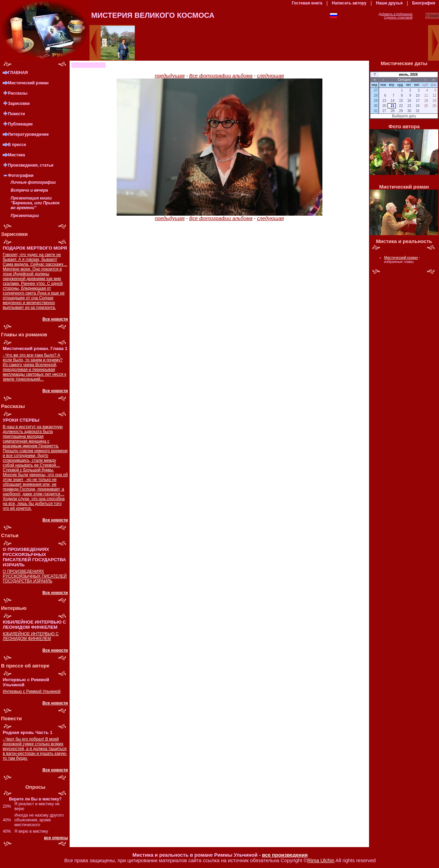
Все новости (55, 319)
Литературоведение (28, 134)
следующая (270, 76)
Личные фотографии (33, 182)
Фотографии (21, 176)
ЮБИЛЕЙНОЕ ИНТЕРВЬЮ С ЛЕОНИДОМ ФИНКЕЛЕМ (31, 636)
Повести (16, 114)
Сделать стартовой (398, 17)
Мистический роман (28, 83)
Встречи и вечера (29, 190)
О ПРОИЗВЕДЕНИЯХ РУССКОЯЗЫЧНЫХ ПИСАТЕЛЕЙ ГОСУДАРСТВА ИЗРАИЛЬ (35, 576)
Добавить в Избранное (396, 14)
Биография (424, 3)
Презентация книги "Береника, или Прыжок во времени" (35, 203)
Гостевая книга (307, 3)
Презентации (25, 216)
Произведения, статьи (31, 165)
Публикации (20, 124)
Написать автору (349, 3)
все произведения (285, 855)
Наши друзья (389, 3)
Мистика (16, 155)
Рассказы (18, 93)
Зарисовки (19, 104)
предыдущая (170, 76)
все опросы (56, 838)
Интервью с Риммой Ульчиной (32, 691)
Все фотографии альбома (221, 76)
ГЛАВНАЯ (18, 73)
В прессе (17, 145)
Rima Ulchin (321, 860)
